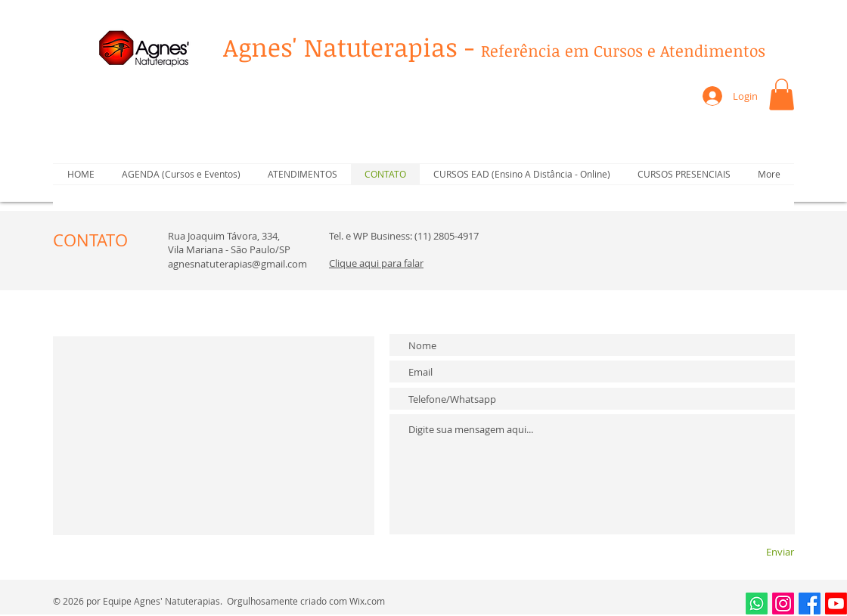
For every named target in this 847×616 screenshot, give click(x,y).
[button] (782, 94)
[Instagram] (783, 604)
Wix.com (367, 601)
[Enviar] (752, 551)
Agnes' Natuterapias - (494, 47)
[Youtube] (836, 604)
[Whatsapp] (757, 604)
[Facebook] (810, 604)
